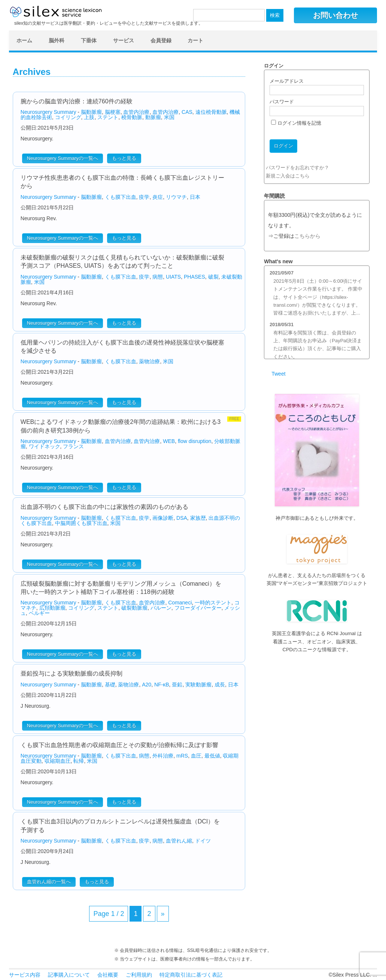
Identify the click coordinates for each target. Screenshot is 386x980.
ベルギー (39, 613)
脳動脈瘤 (91, 112)
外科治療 (163, 756)
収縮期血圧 (58, 761)
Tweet (278, 374)
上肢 (89, 117)
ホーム (24, 40)
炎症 (158, 197)
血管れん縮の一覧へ (49, 882)
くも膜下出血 (121, 197)
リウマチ (176, 197)
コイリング (68, 117)
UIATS (173, 277)
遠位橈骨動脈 (211, 112)
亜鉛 (177, 685)
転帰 (79, 761)
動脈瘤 (153, 117)
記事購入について (69, 975)
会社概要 (108, 975)
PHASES (194, 277)
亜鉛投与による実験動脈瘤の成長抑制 (72, 673)
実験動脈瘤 (198, 685)
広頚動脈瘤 (52, 608)
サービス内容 (25, 975)
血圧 (196, 756)
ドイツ (203, 841)
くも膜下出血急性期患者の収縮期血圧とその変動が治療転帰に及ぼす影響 (119, 745)
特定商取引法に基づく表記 (191, 975)
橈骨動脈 (132, 117)
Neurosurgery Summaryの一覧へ (63, 158)
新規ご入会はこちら (288, 176)
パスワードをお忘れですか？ (297, 168)
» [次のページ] (163, 914)
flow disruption (195, 441)
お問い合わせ (335, 15)
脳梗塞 (113, 112)
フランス (73, 446)
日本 (195, 197)
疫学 (144, 197)
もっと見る (124, 158)
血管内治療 (136, 112)
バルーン (161, 608)
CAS (187, 112)
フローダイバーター (198, 608)
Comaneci (180, 603)
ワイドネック (45, 446)
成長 (220, 685)
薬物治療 (149, 361)
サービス (124, 40)
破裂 (213, 277)
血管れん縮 (179, 841)
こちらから (307, 236)
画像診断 (163, 518)
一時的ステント (213, 603)
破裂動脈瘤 (134, 608)
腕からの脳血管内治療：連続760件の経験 (77, 101)
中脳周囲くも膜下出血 (81, 523)
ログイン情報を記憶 (296, 123)
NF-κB (162, 685)
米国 (169, 117)
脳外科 (57, 40)
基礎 (110, 685)
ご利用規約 (139, 975)
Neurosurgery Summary (48, 112)
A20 (147, 685)
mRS (182, 756)
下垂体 (89, 40)
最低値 (212, 756)
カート (195, 40)
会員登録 (161, 40)
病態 (158, 277)
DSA (182, 518)
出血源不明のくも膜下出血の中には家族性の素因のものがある (104, 507)
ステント (108, 117)
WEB (169, 441)
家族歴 (198, 518)
